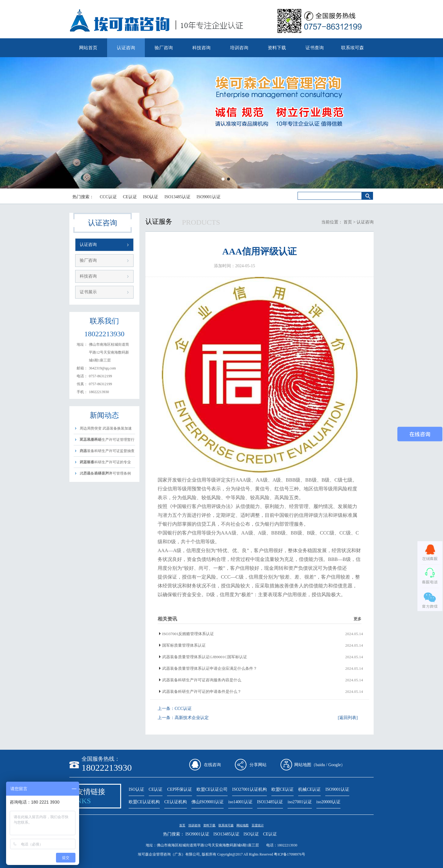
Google (335, 765)
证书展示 (88, 292)
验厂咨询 (164, 48)
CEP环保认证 (180, 789)
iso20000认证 (328, 802)
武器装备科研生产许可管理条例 (105, 473)
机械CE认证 (309, 789)
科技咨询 (201, 48)
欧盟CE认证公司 (212, 789)
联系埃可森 (352, 48)
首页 (348, 222)
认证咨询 (126, 48)
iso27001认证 (300, 802)
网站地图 (242, 825)
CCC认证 (108, 197)
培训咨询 (239, 48)
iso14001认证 (240, 802)
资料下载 (277, 48)
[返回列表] (348, 718)
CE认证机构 (176, 802)
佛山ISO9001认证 (208, 802)
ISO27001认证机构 (249, 789)
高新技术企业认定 (192, 718)
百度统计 (258, 825)
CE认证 (130, 197)
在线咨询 (212, 765)
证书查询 (315, 48)
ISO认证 (151, 197)
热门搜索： (83, 197)
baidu (320, 765)
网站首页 (88, 48)
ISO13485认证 (177, 197)
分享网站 (258, 765)
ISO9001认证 (209, 197)
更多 (358, 619)
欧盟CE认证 (283, 789)
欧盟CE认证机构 (144, 802)
